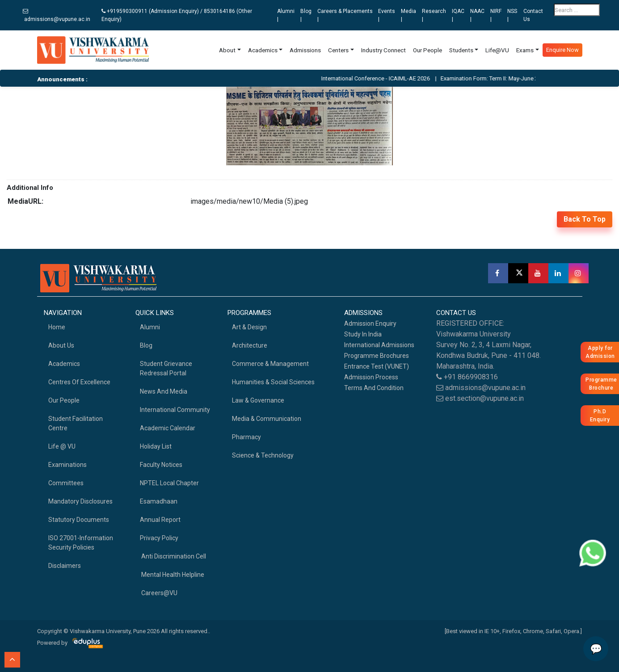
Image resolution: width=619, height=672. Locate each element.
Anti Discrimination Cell (173, 556)
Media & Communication (267, 419)
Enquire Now (562, 50)
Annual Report (160, 520)
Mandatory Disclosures (80, 501)
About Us (61, 345)
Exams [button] (525, 50)
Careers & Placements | (345, 15)
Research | (434, 15)
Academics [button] (263, 50)
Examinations (67, 465)
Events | (387, 15)
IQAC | (458, 15)
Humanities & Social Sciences (273, 382)
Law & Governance (258, 400)
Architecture (250, 345)
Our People (427, 50)
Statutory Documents (79, 520)
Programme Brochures (377, 356)
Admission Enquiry (370, 323)
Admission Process (371, 377)
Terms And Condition (374, 388)
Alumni (150, 327)
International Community (175, 410)
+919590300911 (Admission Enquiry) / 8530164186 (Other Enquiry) (177, 15)
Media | (408, 15)
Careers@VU (159, 593)
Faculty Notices (161, 465)
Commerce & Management (270, 364)
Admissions (305, 50)
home (57, 327)
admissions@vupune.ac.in (57, 15)
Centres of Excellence (79, 382)
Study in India (363, 334)
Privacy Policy (159, 538)
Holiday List (156, 446)
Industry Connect (383, 50)
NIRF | (496, 15)
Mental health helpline (172, 575)
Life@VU (497, 50)
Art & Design (249, 327)
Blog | (306, 15)
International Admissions (379, 345)
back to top (585, 219)
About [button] (227, 50)
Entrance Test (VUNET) (377, 366)
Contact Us (533, 15)
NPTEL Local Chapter (169, 483)
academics (64, 364)
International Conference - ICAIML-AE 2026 (385, 78)
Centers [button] (338, 50)
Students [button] (461, 50)
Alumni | (286, 15)
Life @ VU (62, 446)
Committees (66, 483)
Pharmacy (246, 437)
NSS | (512, 15)
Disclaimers (65, 566)
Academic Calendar (168, 428)
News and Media (164, 391)
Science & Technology (263, 455)
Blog (146, 345)
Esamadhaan (159, 501)
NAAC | (477, 15)
